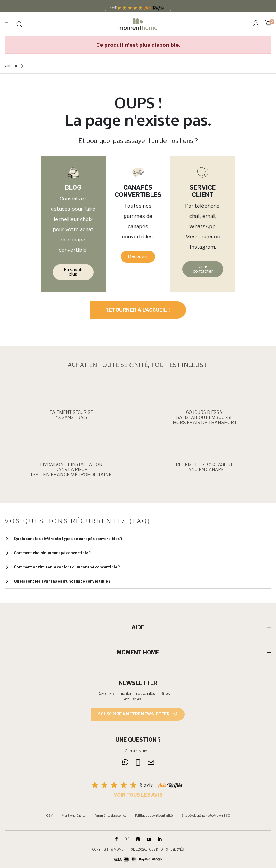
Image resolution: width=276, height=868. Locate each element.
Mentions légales (74, 816)
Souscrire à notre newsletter (138, 714)
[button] (73, 272)
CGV (49, 816)
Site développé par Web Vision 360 (206, 816)
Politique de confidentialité (154, 816)
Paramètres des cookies (110, 816)
